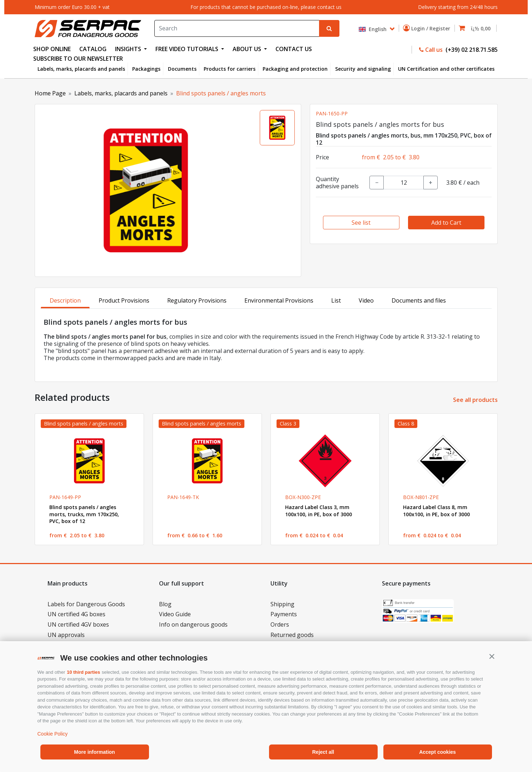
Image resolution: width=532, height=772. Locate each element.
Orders (280, 624)
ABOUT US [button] (248, 49)
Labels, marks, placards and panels (81, 69)
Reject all (323, 752)
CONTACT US (294, 49)
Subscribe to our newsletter (78, 59)
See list (361, 223)
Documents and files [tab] (419, 300)
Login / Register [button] (428, 28)
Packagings (146, 69)
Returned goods (292, 635)
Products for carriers (230, 69)
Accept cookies (437, 752)
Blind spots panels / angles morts (221, 93)
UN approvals (66, 635)
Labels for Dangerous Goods (86, 604)
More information (94, 752)
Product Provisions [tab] (124, 300)
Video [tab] (366, 300)
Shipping (282, 604)
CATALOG (93, 49)
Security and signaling (363, 69)
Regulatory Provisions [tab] (197, 300)
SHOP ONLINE (52, 49)
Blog (165, 604)
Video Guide (175, 614)
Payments (284, 614)
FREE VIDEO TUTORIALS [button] (188, 49)
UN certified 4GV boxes (78, 624)
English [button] (373, 29)
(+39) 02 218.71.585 (471, 50)
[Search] (237, 28)
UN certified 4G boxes (76, 614)
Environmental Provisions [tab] (279, 300)
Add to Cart (446, 223)
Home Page (50, 93)
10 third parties (83, 672)
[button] (492, 656)
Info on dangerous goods (193, 624)
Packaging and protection (295, 69)
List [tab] (336, 300)
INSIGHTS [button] (129, 49)
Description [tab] (65, 300)
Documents (182, 69)
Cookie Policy (53, 734)
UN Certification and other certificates (446, 69)
